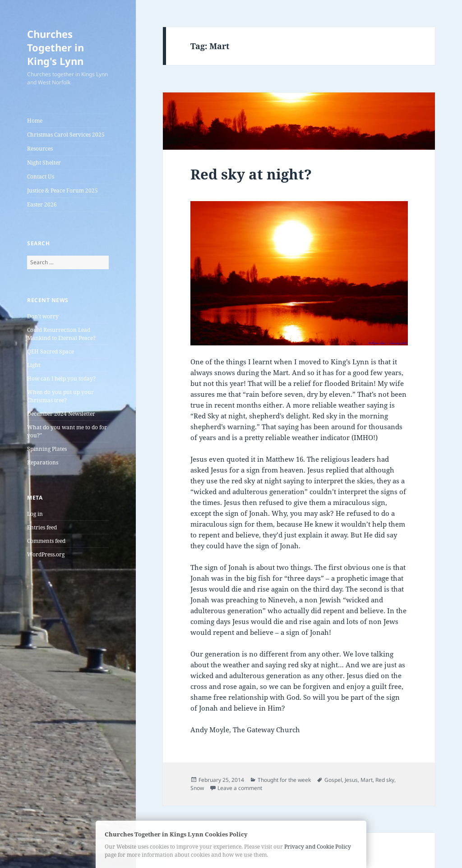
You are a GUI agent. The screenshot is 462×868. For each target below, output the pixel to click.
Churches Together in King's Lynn (55, 47)
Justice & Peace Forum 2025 (62, 191)
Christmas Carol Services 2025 (66, 135)
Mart (367, 780)
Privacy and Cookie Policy (318, 847)
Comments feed (46, 541)
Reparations (43, 462)
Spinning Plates (47, 449)
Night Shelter (44, 163)
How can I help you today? (61, 379)
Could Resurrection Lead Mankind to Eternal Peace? (61, 334)
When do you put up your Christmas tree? (60, 396)
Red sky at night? (251, 174)
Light (34, 365)
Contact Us (41, 177)
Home (35, 121)
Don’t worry (43, 316)
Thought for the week (284, 780)
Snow (197, 788)
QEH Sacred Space (51, 351)
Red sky (385, 780)
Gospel (333, 780)
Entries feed (42, 527)
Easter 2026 (42, 204)
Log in (35, 514)
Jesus (351, 780)
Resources (40, 149)
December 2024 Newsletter (61, 414)
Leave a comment (240, 788)
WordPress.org (46, 554)
